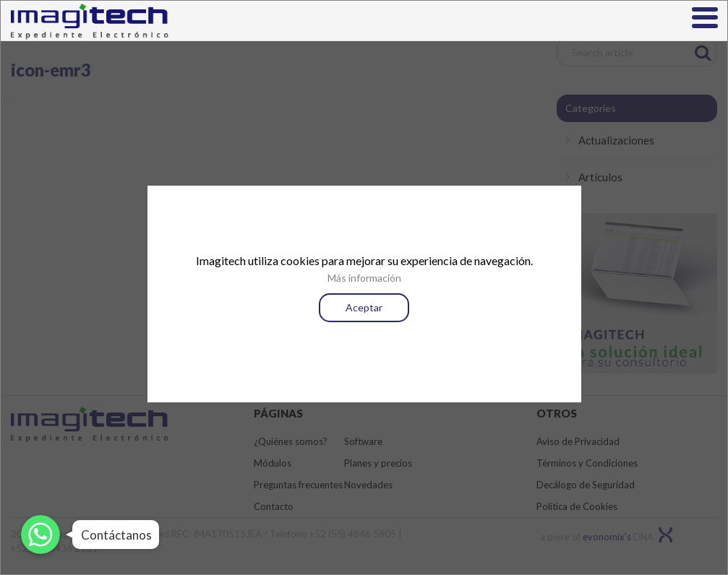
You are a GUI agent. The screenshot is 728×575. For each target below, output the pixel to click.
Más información (364, 278)
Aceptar (364, 307)
